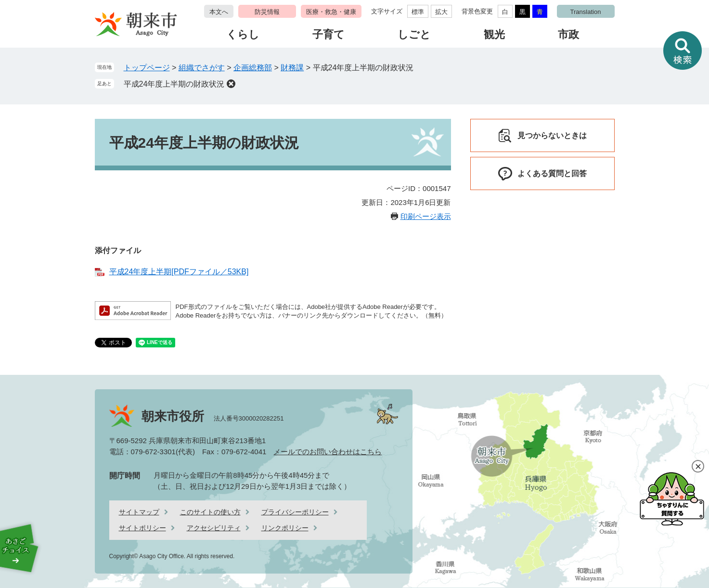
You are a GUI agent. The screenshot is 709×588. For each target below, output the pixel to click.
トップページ (147, 68)
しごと (414, 34)
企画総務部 (253, 68)
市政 (568, 34)
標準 (418, 12)
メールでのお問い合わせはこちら (328, 452)
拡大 (441, 12)
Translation (586, 12)
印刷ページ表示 (426, 216)
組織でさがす (202, 68)
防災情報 (267, 12)
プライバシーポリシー (295, 512)
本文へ (219, 12)
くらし (243, 34)
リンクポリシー (285, 528)
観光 (494, 34)
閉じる (698, 466)
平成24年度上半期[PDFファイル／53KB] (179, 272)
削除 (231, 84)
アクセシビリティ (214, 528)
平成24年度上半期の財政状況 (174, 84)
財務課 (292, 68)
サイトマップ (139, 512)
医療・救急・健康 (331, 12)
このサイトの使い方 (210, 512)
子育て (329, 34)
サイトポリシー (142, 528)
